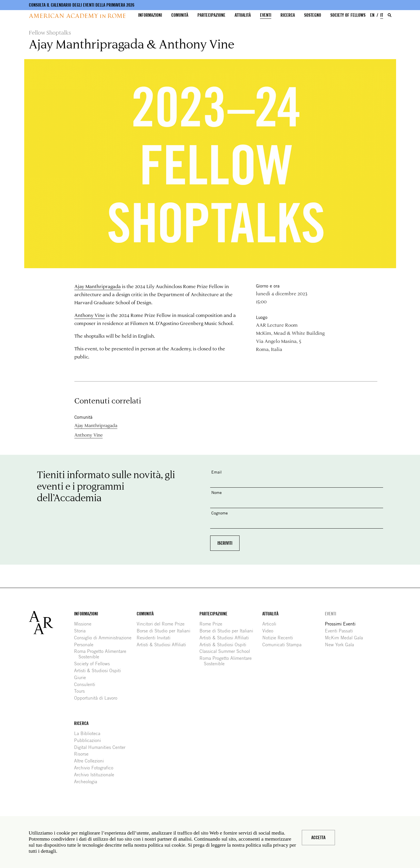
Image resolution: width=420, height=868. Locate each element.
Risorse (83, 754)
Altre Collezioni (91, 761)
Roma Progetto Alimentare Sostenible (102, 654)
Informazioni (150, 15)
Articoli (271, 624)
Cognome (220, 513)
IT (382, 15)
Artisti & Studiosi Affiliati (163, 645)
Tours (82, 691)
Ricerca (288, 15)
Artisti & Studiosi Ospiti (100, 671)
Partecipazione (211, 15)
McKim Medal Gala (346, 638)
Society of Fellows (348, 15)
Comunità (180, 15)
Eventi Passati (341, 631)
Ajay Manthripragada (98, 286)
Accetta (318, 838)
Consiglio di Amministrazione (105, 638)
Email (216, 472)
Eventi (266, 15)
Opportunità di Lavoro (98, 698)
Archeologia (88, 782)
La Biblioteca (89, 733)
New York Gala (342, 645)
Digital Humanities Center (102, 747)
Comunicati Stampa (284, 645)
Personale (86, 645)
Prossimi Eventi (342, 624)
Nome (216, 492)
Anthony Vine (90, 315)
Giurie (82, 678)
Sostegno (313, 15)
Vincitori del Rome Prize (163, 624)
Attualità (243, 15)
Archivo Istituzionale (96, 775)
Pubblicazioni (90, 740)
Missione (85, 624)
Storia (82, 631)
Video (270, 631)
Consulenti (87, 684)
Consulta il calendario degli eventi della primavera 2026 (82, 5)
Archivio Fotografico (96, 768)
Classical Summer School (227, 651)
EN (372, 15)
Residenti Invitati (156, 638)
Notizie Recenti (280, 638)
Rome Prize (213, 624)
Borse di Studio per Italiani (166, 631)
